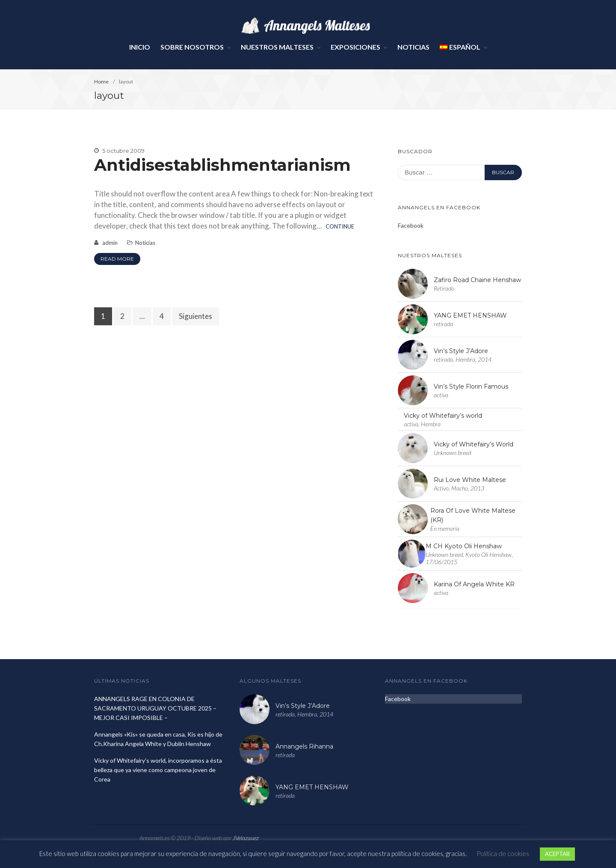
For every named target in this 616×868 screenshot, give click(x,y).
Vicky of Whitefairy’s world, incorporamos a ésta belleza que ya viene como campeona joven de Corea (158, 770)
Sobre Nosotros (192, 47)
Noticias (413, 47)
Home (101, 82)
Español (460, 47)
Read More (117, 259)
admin (110, 243)
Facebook (411, 225)
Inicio (140, 47)
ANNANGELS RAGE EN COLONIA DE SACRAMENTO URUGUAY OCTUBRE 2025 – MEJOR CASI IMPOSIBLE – (155, 708)
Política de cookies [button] (503, 853)
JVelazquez (246, 838)
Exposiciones (355, 47)
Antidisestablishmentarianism (222, 165)
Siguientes (195, 316)
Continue (340, 226)
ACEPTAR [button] (557, 854)
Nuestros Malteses (277, 47)
